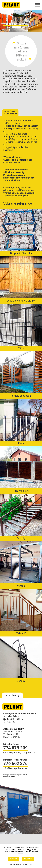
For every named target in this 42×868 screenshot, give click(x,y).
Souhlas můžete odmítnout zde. (21, 864)
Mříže (21, 327)
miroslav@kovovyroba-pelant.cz (19, 753)
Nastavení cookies (9, 776)
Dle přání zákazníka (21, 232)
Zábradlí (21, 612)
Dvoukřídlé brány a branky (21, 279)
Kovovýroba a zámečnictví (10, 112)
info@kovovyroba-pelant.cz (17, 768)
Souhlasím (28, 859)
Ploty (21, 422)
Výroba (21, 564)
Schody (21, 517)
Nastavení (13, 859)
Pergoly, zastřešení (21, 374)
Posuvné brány (21, 469)
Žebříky (21, 659)
